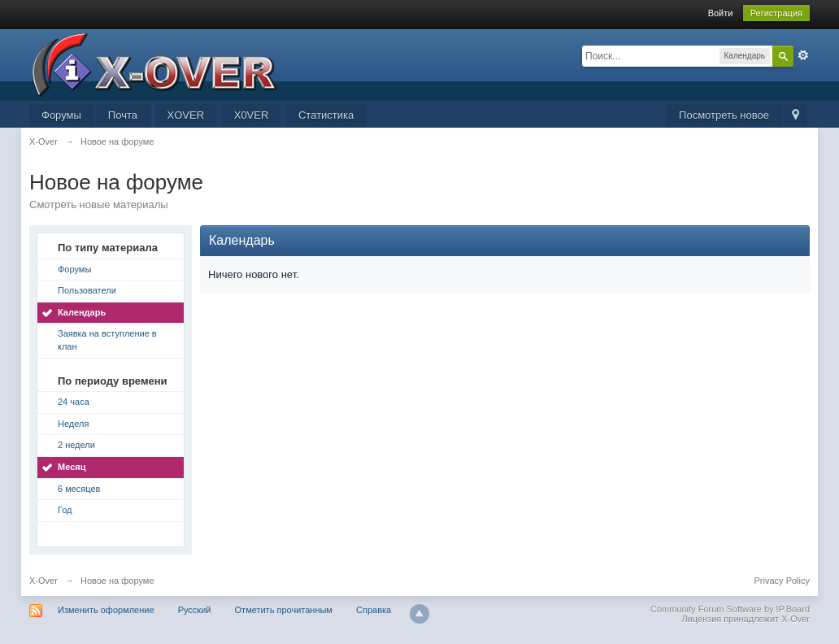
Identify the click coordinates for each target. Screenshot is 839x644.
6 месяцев (79, 489)
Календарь (82, 312)
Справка (374, 610)
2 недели (76, 445)
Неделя (73, 424)
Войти (721, 13)
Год (65, 510)
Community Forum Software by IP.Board (730, 609)
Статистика (326, 115)
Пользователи (87, 290)
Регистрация (776, 13)
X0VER (252, 115)
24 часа (74, 402)
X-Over (43, 581)
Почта (123, 115)
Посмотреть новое (724, 115)
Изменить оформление (106, 610)
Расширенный (803, 55)
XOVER (186, 115)
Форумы (61, 115)
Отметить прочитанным (284, 610)
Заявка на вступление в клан (107, 340)
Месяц (72, 467)
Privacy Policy (782, 581)
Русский (195, 610)
